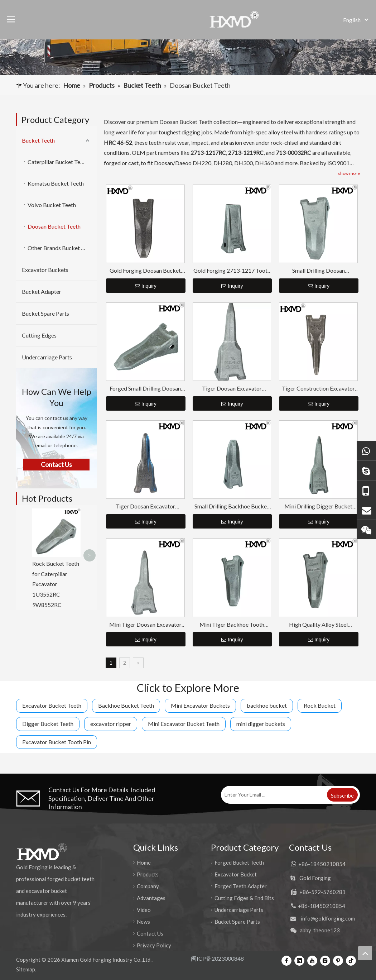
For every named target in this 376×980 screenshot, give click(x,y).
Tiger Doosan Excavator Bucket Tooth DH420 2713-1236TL (232, 389)
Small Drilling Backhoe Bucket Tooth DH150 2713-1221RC (232, 506)
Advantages (151, 898)
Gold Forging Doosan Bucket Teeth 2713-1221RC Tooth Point (145, 271)
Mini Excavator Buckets (200, 705)
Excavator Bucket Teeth (52, 705)
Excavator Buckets (45, 270)
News (143, 922)
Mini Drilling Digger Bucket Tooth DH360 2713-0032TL (318, 506)
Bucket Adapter (42, 291)
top (365, 953)
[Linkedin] (299, 960)
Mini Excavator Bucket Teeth (184, 724)
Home (144, 862)
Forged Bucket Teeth (239, 862)
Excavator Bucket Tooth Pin (57, 742)
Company (148, 886)
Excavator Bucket (236, 874)
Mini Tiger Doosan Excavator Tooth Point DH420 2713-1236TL (145, 625)
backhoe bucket (267, 705)
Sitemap (26, 969)
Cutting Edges (39, 335)
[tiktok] (351, 960)
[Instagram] (325, 960)
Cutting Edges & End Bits (244, 898)
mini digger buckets (261, 724)
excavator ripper (111, 724)
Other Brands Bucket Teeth (61, 248)
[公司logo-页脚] (42, 852)
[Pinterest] (338, 960)
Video (144, 910)
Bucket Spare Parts (45, 313)
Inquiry (146, 286)
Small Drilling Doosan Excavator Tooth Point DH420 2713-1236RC (319, 271)
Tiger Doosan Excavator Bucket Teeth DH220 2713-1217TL (145, 506)
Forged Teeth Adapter (241, 886)
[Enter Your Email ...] (273, 795)
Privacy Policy (154, 945)
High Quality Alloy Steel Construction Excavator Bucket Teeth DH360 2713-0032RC (318, 625)
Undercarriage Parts (47, 357)
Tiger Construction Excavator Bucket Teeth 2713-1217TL (318, 389)
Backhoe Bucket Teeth (126, 705)
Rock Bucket (320, 705)
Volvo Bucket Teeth (52, 205)
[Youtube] (312, 960)
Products (148, 874)
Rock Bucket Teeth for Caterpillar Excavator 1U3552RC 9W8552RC (56, 584)
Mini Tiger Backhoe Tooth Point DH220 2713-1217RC (232, 625)
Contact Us (150, 933)
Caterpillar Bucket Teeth (58, 162)
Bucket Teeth (38, 140)
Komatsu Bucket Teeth (56, 183)
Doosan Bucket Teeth (54, 226)
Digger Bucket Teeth (48, 724)
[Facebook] (286, 960)
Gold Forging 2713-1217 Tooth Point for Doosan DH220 (232, 271)
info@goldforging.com (328, 918)
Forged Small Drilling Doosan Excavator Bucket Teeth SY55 (145, 389)
